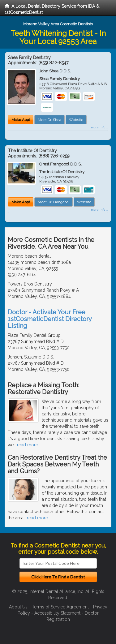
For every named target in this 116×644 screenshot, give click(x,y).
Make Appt (21, 120)
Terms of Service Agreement (60, 607)
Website (76, 120)
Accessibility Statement (57, 613)
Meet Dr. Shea (49, 120)
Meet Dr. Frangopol (54, 202)
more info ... (99, 127)
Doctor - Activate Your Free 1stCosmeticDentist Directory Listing (50, 319)
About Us (18, 607)
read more (28, 445)
